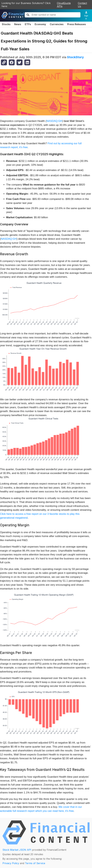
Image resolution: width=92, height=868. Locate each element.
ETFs (28, 24)
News (18, 24)
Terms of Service (35, 863)
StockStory (75, 57)
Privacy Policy (11, 863)
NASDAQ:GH (54, 121)
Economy (40, 24)
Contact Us (82, 5)
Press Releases (77, 24)
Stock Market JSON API (17, 850)
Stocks (6, 24)
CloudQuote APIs (64, 5)
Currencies (57, 24)
